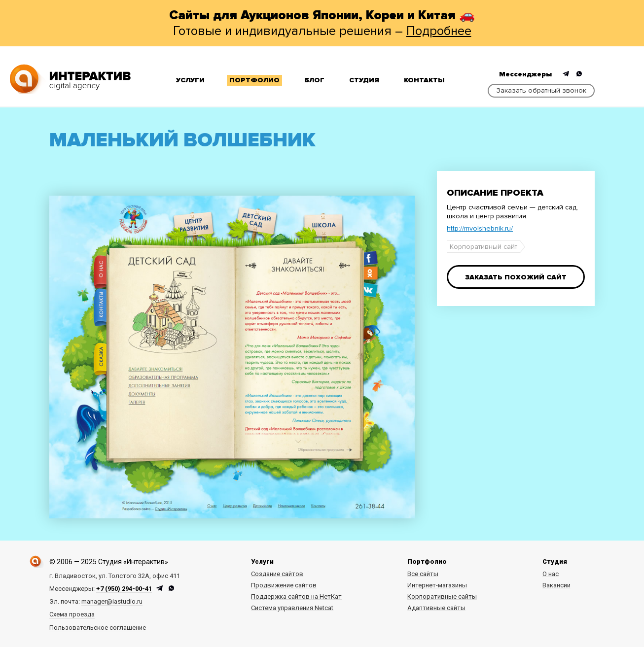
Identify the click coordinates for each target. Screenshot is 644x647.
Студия (364, 80)
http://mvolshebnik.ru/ (480, 228)
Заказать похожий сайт (516, 277)
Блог (314, 80)
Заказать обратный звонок (541, 90)
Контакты (424, 80)
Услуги (190, 80)
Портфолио (254, 80)
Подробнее (439, 31)
